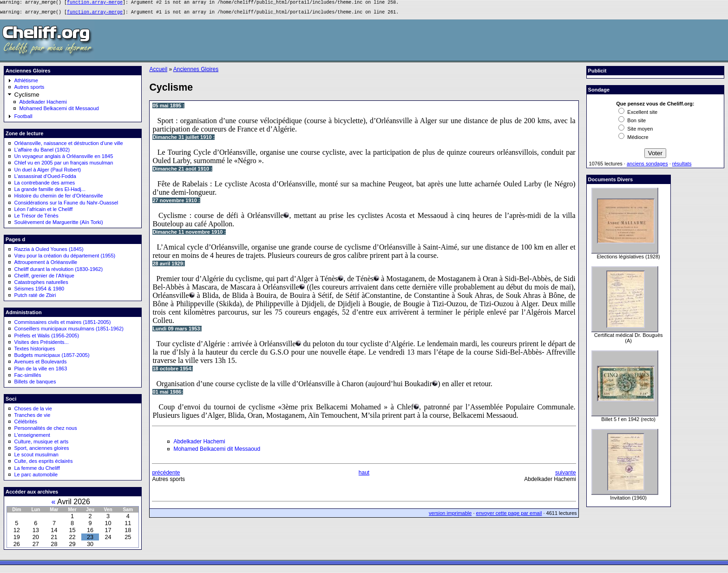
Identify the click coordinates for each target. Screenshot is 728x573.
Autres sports (30, 90)
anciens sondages (647, 166)
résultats (682, 166)
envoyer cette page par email (509, 516)
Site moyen (636, 132)
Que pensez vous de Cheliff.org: (655, 106)
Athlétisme (26, 83)
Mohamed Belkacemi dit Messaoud (59, 111)
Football (23, 119)
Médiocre (633, 140)
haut (364, 475)
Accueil (158, 72)
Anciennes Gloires (196, 72)
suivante (566, 475)
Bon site (632, 123)
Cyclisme (27, 97)
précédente (166, 475)
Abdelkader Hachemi (43, 105)
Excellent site (638, 115)
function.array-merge (95, 3)
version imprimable (450, 516)
